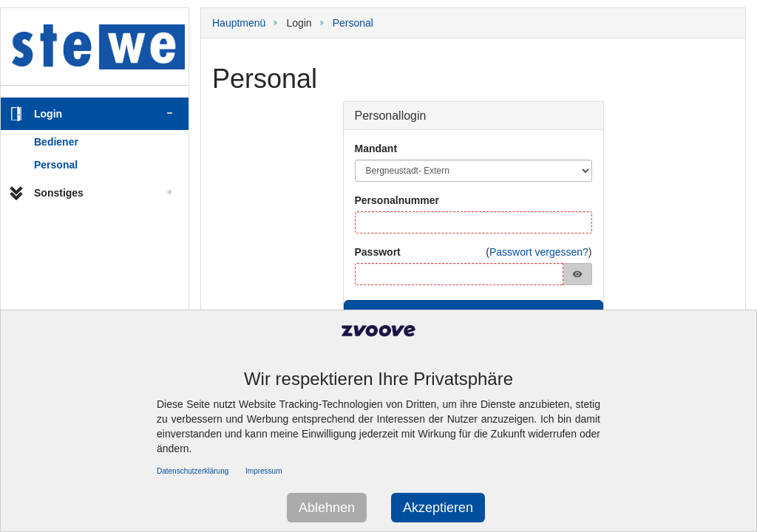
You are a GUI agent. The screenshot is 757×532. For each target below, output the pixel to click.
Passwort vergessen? (539, 252)
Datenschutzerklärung (193, 471)
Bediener (56, 142)
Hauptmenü (239, 23)
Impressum (264, 471)
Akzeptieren (438, 508)
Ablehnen (327, 508)
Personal (56, 165)
